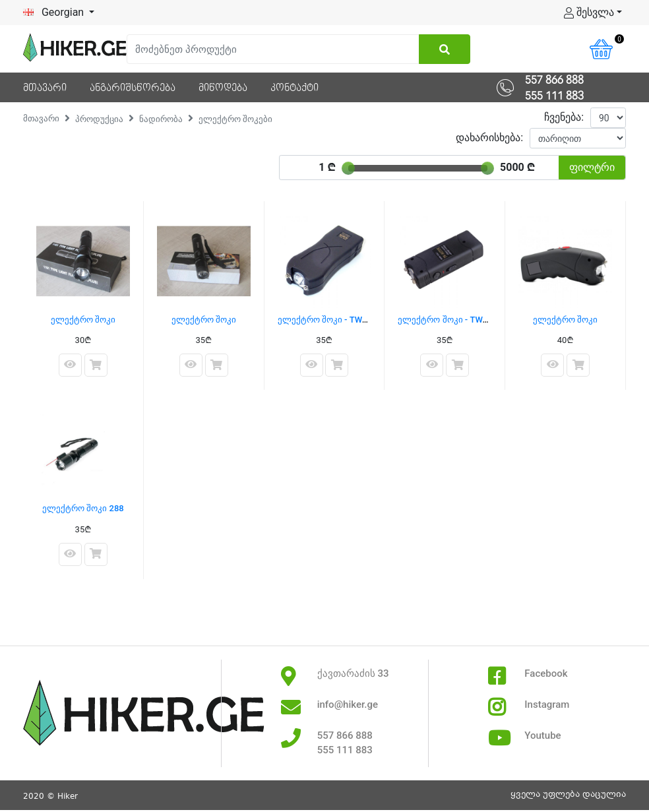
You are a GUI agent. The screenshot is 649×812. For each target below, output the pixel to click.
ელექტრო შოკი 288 (83, 508)
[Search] (273, 49)
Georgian (55, 12)
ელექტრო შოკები (235, 119)
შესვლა (589, 12)
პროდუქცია (99, 119)
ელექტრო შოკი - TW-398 (329, 320)
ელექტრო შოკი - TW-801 (449, 320)
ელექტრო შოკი (83, 320)
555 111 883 (554, 96)
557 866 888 (554, 80)
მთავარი (41, 118)
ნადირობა (161, 119)
